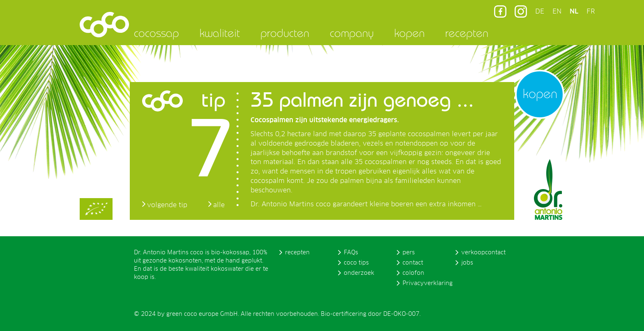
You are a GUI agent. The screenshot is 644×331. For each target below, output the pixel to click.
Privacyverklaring (428, 283)
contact (413, 263)
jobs (467, 263)
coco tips (356, 263)
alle (219, 205)
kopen (409, 33)
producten (285, 33)
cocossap (156, 33)
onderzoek (359, 273)
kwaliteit (220, 33)
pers (409, 253)
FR (591, 11)
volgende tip (167, 205)
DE (540, 11)
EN (557, 11)
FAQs (351, 253)
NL (574, 11)
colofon (413, 273)
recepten (467, 33)
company (352, 33)
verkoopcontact (483, 253)
